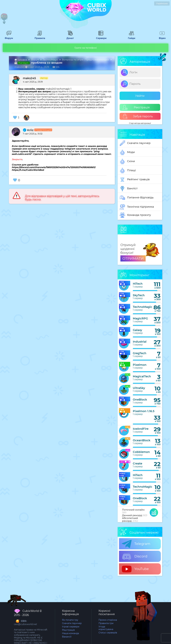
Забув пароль (138, 116)
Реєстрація (136, 107)
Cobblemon (141, 452)
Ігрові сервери (71, 627)
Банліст (129, 189)
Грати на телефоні (86, 48)
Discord (135, 556)
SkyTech (139, 295)
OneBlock (140, 400)
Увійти (140, 96)
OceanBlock (142, 440)
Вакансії (67, 637)
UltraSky (139, 388)
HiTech (138, 284)
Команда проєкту (135, 215)
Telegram (136, 544)
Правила (39, 37)
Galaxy (137, 330)
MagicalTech (142, 376)
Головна (21, 60)
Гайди (130, 37)
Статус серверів (108, 633)
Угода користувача (106, 628)
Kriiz (28, 130)
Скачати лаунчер (135, 143)
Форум (8, 37)
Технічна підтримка (137, 207)
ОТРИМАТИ (133, 258)
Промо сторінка (108, 620)
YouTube (135, 569)
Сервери (101, 37)
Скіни (127, 161)
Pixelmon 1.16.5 (144, 411)
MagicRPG (140, 318)
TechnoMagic (51, 60)
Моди (127, 152)
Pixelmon (140, 365)
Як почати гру (70, 620)
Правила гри (106, 623)
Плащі (128, 170)
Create (137, 463)
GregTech (140, 353)
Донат (69, 37)
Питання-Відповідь (137, 198)
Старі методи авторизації (140, 123)
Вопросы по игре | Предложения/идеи (86, 60)
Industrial (140, 342)
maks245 (29, 78)
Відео (161, 37)
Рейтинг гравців (135, 180)
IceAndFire (141, 429)
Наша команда (70, 633)
